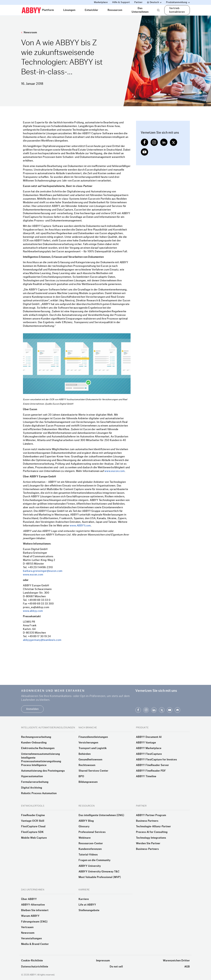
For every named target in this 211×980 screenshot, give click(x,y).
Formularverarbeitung (35, 782)
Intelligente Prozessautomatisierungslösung (41, 760)
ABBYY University (90, 866)
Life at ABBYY (87, 905)
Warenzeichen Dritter (176, 961)
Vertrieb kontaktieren (177, 10)
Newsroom (29, 32)
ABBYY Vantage (146, 743)
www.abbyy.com (33, 611)
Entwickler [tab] (92, 10)
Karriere (84, 899)
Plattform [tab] (48, 10)
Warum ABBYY (30, 916)
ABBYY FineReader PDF (151, 771)
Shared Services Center (93, 771)
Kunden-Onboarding (34, 743)
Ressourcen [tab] (115, 10)
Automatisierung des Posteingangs (43, 771)
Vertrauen (27, 927)
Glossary (84, 827)
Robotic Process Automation (39, 793)
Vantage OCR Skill (33, 821)
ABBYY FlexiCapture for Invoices (157, 760)
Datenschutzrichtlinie (35, 967)
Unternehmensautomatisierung (41, 754)
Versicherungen (88, 743)
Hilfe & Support (121, 2)
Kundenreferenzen (90, 849)
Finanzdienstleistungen (93, 737)
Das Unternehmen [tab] (140, 10)
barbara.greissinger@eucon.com (43, 571)
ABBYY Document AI (149, 737)
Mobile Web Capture (34, 838)
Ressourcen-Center (91, 843)
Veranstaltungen (32, 939)
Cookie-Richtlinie (32, 961)
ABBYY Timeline (146, 776)
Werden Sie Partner (148, 843)
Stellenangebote (89, 910)
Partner (138, 2)
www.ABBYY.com (80, 526)
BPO (81, 776)
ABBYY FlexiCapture (149, 754)
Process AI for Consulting (152, 832)
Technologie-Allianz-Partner (153, 827)
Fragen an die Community (95, 860)
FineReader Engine (33, 815)
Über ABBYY (29, 899)
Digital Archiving (32, 788)
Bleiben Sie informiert (35, 910)
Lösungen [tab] (69, 10)
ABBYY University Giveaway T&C (99, 872)
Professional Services (92, 832)
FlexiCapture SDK (32, 832)
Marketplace (101, 2)
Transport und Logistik (93, 748)
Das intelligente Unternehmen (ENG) (101, 815)
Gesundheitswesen (90, 760)
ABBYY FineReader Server (153, 765)
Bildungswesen (88, 782)
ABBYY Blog (86, 821)
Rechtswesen (87, 765)
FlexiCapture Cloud (33, 827)
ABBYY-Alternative (33, 905)
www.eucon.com (114, 471)
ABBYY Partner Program (151, 815)
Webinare (85, 838)
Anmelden (32, 709)
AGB (187, 967)
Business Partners (147, 821)
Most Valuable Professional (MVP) (100, 877)
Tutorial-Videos (88, 855)
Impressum (103, 961)
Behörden (85, 754)
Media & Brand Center (35, 944)
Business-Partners (147, 849)
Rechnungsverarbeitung (36, 737)
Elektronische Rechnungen (38, 748)
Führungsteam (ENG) (34, 922)
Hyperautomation (32, 776)
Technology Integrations (151, 838)
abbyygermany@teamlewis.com (42, 640)
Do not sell (116, 967)
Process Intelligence (34, 765)
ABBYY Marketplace (149, 748)
